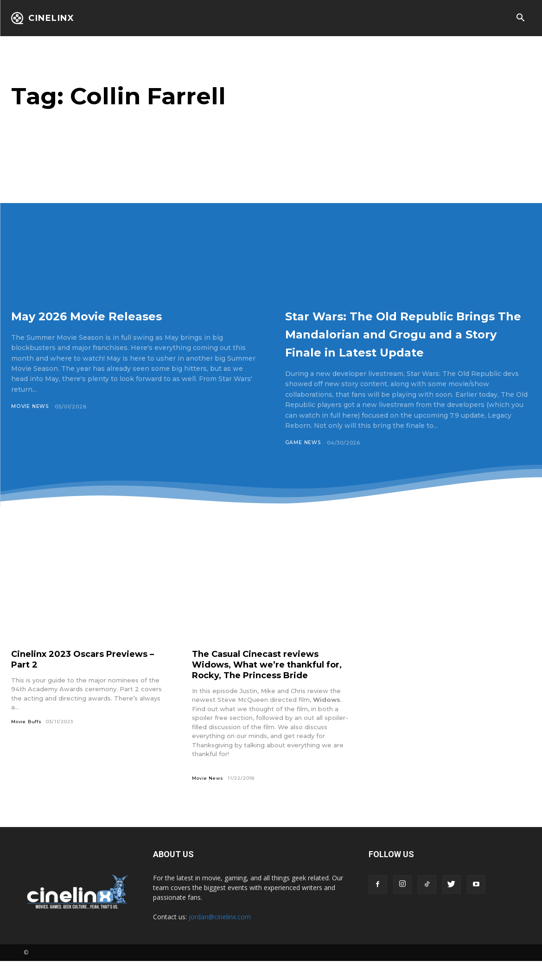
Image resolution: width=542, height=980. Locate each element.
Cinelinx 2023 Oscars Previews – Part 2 (90, 678)
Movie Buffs (27, 740)
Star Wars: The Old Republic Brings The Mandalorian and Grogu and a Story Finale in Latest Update (402, 342)
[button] (520, 19)
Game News (303, 461)
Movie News (30, 407)
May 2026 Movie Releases (115, 315)
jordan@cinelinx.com (220, 936)
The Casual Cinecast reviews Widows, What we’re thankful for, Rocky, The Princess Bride (266, 683)
